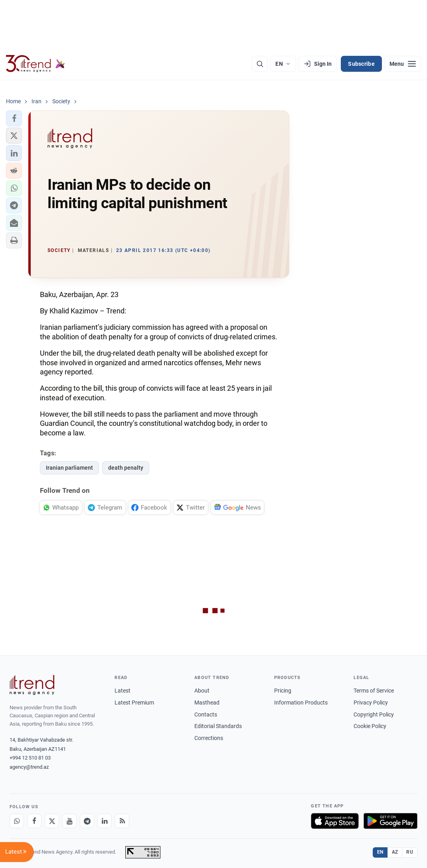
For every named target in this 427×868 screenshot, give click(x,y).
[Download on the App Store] (335, 821)
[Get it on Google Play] (390, 821)
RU (410, 852)
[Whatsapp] (17, 821)
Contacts (206, 714)
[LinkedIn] (105, 821)
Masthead (207, 703)
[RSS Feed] (122, 821)
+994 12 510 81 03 (30, 758)
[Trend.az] (36, 64)
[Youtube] (69, 821)
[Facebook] (34, 821)
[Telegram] (87, 821)
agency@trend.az (29, 767)
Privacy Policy (371, 703)
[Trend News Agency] (32, 685)
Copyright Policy (374, 714)
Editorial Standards (218, 726)
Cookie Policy (370, 726)
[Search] (260, 64)
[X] (52, 821)
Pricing (283, 691)
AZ (395, 852)
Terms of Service (374, 691)
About (202, 691)
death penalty (126, 468)
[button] (14, 118)
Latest (123, 691)
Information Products (301, 703)
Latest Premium (134, 703)
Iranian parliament (69, 468)
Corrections (209, 738)
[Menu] (403, 64)
